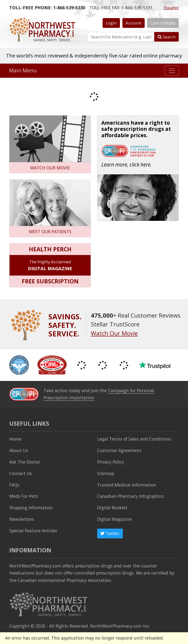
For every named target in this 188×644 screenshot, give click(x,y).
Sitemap (106, 473)
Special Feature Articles (33, 531)
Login (111, 23)
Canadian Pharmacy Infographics (131, 496)
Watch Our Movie (114, 333)
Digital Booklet (112, 508)
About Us (19, 450)
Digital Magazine (114, 519)
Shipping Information (31, 508)
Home (15, 439)
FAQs (14, 485)
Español (171, 8)
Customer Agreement (119, 450)
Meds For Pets (24, 496)
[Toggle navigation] (172, 71)
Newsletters (22, 519)
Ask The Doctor (25, 462)
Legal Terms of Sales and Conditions (134, 439)
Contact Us (21, 473)
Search (167, 37)
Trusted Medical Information (127, 485)
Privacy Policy (111, 462)
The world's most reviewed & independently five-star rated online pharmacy (94, 56)
